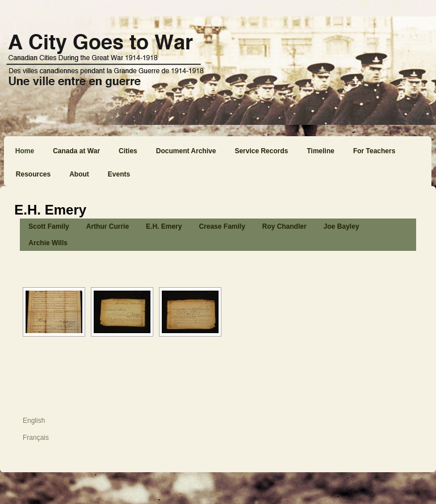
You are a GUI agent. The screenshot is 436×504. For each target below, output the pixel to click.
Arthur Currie (108, 226)
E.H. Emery (164, 226)
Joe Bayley (341, 226)
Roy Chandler (284, 226)
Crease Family (222, 226)
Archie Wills (48, 243)
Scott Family (49, 226)
